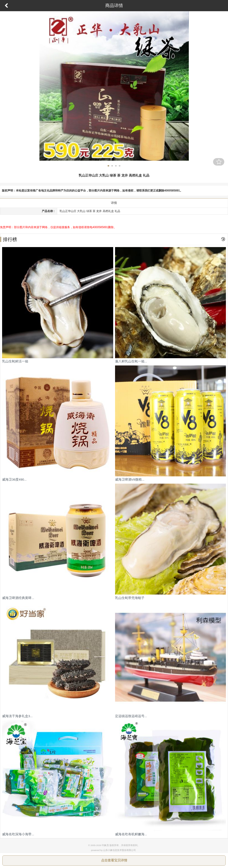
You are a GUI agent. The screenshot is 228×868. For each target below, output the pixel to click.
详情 (114, 203)
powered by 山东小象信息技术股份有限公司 (113, 850)
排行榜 (9, 239)
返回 (6, 6)
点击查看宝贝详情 (114, 860)
